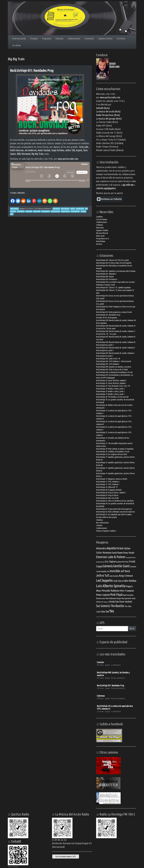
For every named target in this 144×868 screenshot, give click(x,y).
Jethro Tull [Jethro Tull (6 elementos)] (103, 575)
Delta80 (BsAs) (103, 108)
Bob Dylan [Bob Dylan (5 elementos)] (125, 548)
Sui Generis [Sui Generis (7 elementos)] (103, 606)
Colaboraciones (74, 39)
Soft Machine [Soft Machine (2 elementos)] (105, 602)
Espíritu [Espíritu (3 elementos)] (119, 562)
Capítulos (99, 217)
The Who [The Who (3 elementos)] (128, 606)
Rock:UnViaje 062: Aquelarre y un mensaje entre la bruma (116, 271)
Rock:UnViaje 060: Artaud (105, 277)
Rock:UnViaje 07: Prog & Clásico (107, 495)
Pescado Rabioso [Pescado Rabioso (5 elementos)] (110, 591)
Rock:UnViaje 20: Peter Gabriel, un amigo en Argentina (115, 449)
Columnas (59, 39)
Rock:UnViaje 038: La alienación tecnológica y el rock (114, 372)
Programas (47, 39)
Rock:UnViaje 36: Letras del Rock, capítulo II (111, 380)
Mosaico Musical (102, 233)
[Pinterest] (34, 199)
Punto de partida (19, 39)
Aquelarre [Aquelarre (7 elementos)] (113, 548)
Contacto (99, 525)
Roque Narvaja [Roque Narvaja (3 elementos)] (122, 598)
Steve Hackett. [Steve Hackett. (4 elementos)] (126, 602)
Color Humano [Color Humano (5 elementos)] (104, 553)
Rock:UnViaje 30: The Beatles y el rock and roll (112, 397)
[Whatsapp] (50, 199)
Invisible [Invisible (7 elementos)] (115, 571)
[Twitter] (18, 199)
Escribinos (16, 45)
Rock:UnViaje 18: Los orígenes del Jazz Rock (112, 454)
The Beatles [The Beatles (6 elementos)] (117, 606)
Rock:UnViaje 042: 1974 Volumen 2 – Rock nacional (114, 361)
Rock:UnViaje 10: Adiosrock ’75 (107, 487)
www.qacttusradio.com (110, 97)
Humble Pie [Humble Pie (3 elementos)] (105, 571)
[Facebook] (13, 199)
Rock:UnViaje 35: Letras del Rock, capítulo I (111, 383)
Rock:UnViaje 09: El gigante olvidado (109, 490)
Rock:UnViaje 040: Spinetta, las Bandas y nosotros (114, 367)
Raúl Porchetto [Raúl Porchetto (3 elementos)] (128, 595)
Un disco (99, 244)
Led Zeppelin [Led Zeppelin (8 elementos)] (104, 580)
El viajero (34, 39)
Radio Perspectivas (105, 115)
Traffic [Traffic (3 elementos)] (98, 612)
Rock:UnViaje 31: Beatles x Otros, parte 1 (110, 394)
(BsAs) (117, 115)
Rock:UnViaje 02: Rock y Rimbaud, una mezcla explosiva (115, 512)
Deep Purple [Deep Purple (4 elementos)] (129, 553)
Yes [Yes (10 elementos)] (112, 611)
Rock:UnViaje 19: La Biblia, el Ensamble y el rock (113, 452)
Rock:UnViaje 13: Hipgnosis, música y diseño (112, 479)
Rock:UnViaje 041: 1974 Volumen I (108, 364)
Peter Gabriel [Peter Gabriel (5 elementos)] (103, 595)
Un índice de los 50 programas (107, 318)
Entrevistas (89, 39)
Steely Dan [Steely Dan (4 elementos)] (114, 602)
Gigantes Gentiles (105, 39)
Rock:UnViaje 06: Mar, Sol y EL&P (107, 498)
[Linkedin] (29, 199)
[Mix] (45, 199)
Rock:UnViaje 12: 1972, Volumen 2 (108, 482)
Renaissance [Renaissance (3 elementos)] (101, 598)
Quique (22, 209)
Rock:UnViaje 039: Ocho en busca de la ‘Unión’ (112, 370)
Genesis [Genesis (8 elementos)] (108, 566)
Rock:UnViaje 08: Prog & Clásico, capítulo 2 (111, 493)
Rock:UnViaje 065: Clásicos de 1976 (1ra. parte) (112, 260)
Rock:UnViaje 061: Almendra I (106, 274)
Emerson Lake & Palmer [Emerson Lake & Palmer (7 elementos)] (111, 557)
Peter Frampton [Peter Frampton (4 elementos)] (127, 591)
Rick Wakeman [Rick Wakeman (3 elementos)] (111, 598)
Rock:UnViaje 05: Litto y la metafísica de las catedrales (115, 501)
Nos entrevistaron (102, 523)
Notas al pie (100, 236)
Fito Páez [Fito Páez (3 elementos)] (125, 562)
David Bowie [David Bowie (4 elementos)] (117, 553)
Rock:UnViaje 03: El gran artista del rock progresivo (114, 509)
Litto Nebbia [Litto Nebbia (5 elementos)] (130, 581)
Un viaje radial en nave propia (106, 517)
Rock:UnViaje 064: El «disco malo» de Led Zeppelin (114, 263)
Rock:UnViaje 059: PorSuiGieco (107, 279)
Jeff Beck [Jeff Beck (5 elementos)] (125, 571)
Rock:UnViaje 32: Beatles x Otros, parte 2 (110, 391)
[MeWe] (39, 199)
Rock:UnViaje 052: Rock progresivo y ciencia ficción (114, 312)
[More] (55, 199)
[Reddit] (23, 199)
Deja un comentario (45, 209)
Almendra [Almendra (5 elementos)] (101, 548)
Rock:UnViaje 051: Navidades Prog (32, 70)
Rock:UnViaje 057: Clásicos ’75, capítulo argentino (113, 288)
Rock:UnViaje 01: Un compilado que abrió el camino (114, 514)
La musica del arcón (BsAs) (108, 111)
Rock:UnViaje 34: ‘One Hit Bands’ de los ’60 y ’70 (113, 386)
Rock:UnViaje (101, 241)
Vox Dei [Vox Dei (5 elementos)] (105, 611)
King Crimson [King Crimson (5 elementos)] (126, 576)
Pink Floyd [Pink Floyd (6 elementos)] (116, 595)
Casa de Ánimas (102, 219)
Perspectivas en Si (102, 239)
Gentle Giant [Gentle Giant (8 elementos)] (122, 566)
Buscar (132, 629)
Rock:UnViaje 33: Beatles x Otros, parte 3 (110, 389)
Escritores (121, 39)
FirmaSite (15, 867)
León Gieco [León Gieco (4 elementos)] (118, 581)
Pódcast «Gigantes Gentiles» (106, 531)
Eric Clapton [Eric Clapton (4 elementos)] (110, 561)
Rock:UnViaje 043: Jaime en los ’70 (108, 359)
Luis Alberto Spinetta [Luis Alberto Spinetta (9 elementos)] (111, 586)
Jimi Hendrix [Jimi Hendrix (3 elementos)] (114, 576)
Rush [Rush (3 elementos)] (129, 598)
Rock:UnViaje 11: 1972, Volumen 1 (108, 484)
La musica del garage (106, 119)
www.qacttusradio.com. (68, 159)
